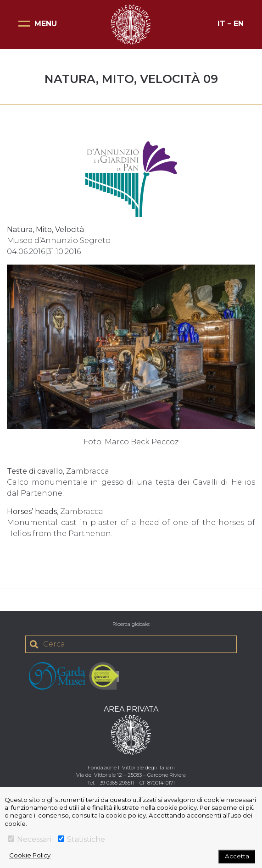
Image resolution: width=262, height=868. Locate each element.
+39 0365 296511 (115, 783)
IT (221, 24)
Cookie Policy (30, 855)
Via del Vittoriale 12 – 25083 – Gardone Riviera (131, 775)
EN (239, 24)
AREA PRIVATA (131, 709)
